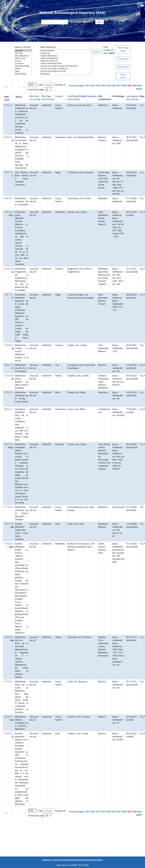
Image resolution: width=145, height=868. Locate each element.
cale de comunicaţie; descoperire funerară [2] (66, 66)
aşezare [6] (66, 53)
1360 (134, 86)
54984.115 (9, 365)
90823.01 (8, 409)
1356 (113, 86)
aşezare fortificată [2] (66, 58)
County (23, 61)
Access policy (123, 76)
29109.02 (8, 392)
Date (23, 71)
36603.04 (8, 444)
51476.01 (8, 682)
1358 (124, 86)
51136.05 (8, 507)
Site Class (23, 51)
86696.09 (8, 137)
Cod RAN (76, 22)
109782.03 (9, 544)
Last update (132, 96)
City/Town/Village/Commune (82, 96)
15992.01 (8, 172)
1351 (87, 86)
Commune (23, 63)
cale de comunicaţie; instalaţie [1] (66, 69)
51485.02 (8, 105)
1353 (98, 86)
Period (23, 69)
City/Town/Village (23, 66)
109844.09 (9, 212)
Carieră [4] (66, 74)
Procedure (123, 59)
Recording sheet (123, 49)
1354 (103, 86)
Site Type (23, 53)
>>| (25, 87)
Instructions (123, 67)
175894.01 (9, 345)
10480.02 (8, 733)
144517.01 (9, 524)
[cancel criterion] (66, 51)
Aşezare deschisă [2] (66, 56)
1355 (108, 86)
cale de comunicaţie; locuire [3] (66, 71)
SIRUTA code (23, 58)
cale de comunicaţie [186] (66, 63)
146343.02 (9, 269)
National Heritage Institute (91, 860)
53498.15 (8, 717)
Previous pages (77, 86)
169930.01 (9, 637)
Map (142, 105)
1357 (119, 86)
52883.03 (8, 198)
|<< (6, 87)
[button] (140, 5)
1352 (92, 86)
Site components (23, 56)
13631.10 (8, 295)
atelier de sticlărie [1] (66, 61)
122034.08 (9, 376)
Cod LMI (88, 22)
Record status (23, 74)
